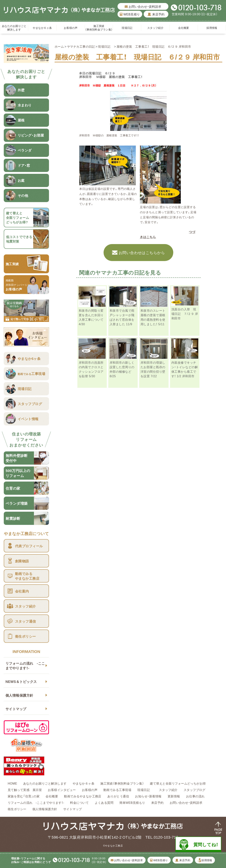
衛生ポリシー (17, 809)
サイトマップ (16, 709)
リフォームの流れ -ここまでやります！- (25, 666)
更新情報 (174, 796)
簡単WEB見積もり (132, 802)
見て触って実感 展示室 (25, 790)
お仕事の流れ (195, 796)
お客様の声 (71, 28)
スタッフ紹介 (155, 28)
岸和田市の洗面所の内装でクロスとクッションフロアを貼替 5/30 (91, 369)
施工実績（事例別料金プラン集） (99, 28)
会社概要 (184, 28)
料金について (79, 802)
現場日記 (128, 28)
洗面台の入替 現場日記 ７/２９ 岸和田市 (185, 314)
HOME (12, 783)
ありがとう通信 (118, 796)
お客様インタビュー (62, 790)
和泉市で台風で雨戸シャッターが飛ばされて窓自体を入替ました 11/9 (122, 317)
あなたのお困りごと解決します (14, 28)
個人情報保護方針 (19, 695)
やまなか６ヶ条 (42, 28)
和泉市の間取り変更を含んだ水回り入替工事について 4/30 (91, 317)
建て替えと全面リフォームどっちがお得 (178, 783)
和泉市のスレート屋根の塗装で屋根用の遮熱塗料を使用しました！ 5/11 (153, 317)
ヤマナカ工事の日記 (81, 46)
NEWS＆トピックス (21, 681)
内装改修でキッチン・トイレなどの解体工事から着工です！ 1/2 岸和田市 (185, 369)
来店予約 (156, 14)
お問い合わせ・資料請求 (143, 6)
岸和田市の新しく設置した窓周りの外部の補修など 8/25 (122, 369)
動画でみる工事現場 (117, 790)
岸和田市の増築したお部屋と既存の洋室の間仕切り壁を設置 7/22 (153, 369)
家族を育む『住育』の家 (24, 796)
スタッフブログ (194, 790)
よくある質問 (104, 802)
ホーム (59, 46)
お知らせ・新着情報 (148, 796)
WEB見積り (130, 14)
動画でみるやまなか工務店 (83, 796)
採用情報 (212, 28)
